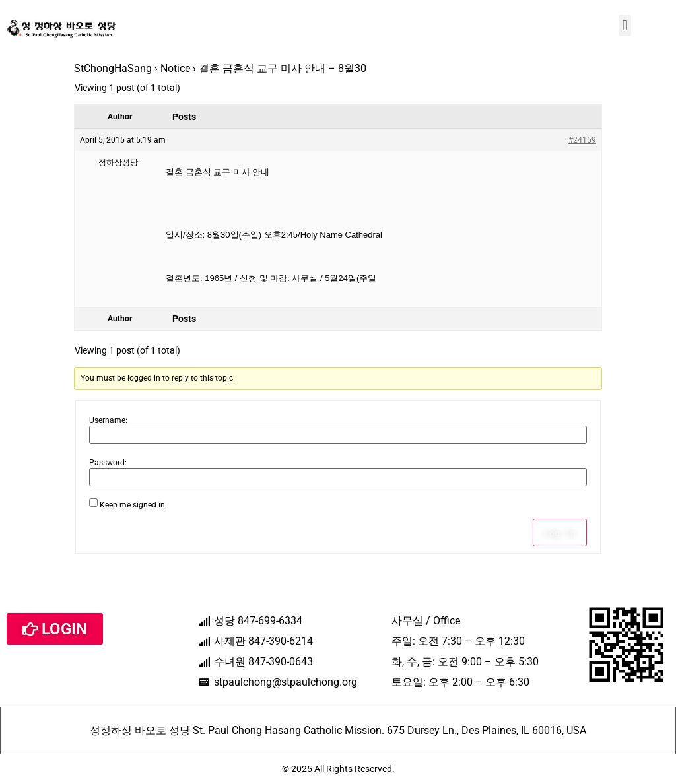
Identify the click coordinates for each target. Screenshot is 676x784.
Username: (108, 420)
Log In (560, 533)
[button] (625, 25)
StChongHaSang (113, 68)
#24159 (582, 140)
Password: (108, 463)
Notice (175, 68)
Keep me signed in (132, 505)
